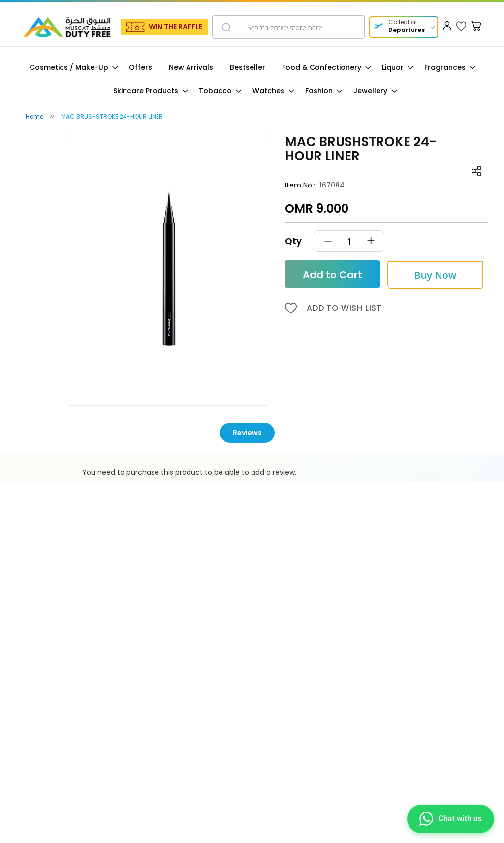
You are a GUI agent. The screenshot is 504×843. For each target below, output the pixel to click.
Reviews (247, 433)
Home (34, 116)
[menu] (252, 79)
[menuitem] (71, 68)
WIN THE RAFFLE (175, 27)
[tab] (252, 433)
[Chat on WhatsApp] (451, 819)
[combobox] (288, 27)
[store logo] (67, 27)
